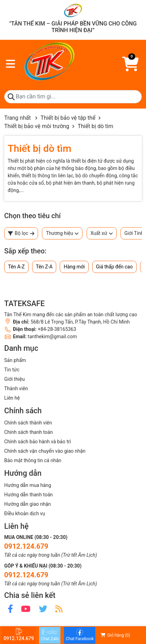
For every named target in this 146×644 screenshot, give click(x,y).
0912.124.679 (26, 546)
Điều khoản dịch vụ (25, 513)
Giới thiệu (14, 379)
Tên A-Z (16, 267)
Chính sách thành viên (28, 423)
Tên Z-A (44, 267)
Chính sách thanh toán (28, 432)
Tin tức (12, 370)
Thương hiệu (62, 233)
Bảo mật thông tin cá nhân (33, 460)
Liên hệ (12, 398)
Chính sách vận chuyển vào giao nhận (45, 451)
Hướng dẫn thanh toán (28, 495)
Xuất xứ (102, 233)
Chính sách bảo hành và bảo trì (38, 442)
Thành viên (16, 388)
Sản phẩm (15, 360)
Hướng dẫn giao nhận (28, 504)
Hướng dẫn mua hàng (28, 485)
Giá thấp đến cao (114, 267)
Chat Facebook (80, 635)
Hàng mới (74, 267)
